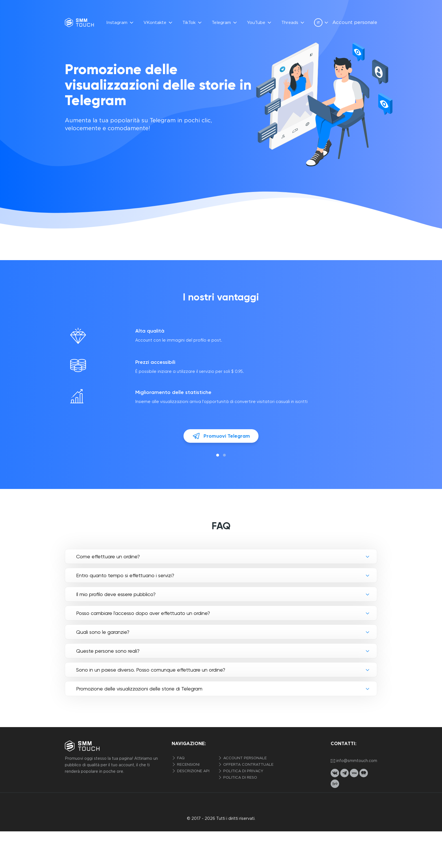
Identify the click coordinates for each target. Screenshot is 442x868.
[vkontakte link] (335, 773)
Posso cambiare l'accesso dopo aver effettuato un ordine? (143, 613)
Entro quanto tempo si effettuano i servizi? (125, 575)
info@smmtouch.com (354, 761)
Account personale (355, 23)
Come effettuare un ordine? (108, 556)
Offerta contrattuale (248, 765)
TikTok (189, 23)
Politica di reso (240, 778)
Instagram (117, 23)
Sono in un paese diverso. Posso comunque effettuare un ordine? (151, 670)
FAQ (180, 758)
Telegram (221, 23)
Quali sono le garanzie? (103, 632)
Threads (290, 23)
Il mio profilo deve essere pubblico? (116, 594)
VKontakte (155, 23)
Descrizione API (193, 771)
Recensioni (188, 765)
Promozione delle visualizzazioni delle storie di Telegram (139, 689)
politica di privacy (243, 771)
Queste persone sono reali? (108, 651)
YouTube (256, 23)
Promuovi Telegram (221, 436)
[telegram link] (344, 773)
